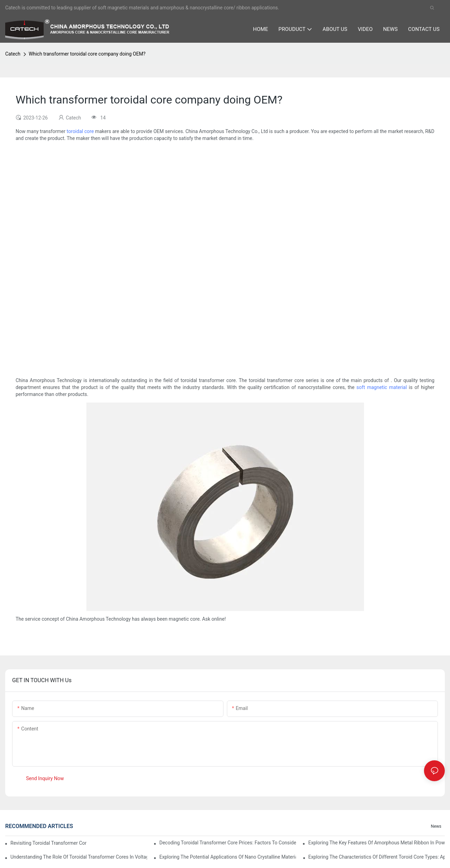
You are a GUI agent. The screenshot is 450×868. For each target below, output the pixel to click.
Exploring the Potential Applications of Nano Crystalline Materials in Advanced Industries (228, 857)
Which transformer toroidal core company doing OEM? (87, 54)
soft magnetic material (381, 387)
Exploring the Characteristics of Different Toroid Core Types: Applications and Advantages (377, 857)
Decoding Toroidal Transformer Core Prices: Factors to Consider (228, 843)
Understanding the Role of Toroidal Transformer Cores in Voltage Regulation (79, 857)
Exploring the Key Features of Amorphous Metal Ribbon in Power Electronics (376, 843)
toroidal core (80, 131)
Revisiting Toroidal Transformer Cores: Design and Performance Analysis (48, 843)
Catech (13, 54)
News (436, 826)
